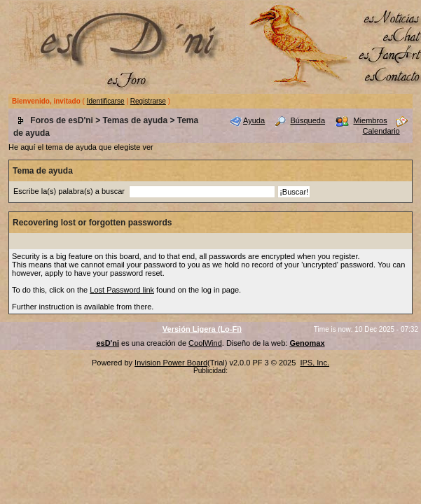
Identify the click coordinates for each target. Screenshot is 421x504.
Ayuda (254, 120)
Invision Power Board (171, 363)
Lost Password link (122, 290)
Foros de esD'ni (62, 120)
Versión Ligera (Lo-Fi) (202, 329)
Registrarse (148, 101)
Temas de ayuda (135, 120)
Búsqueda (308, 120)
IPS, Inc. (315, 363)
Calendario (381, 131)
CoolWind (205, 343)
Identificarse (106, 101)
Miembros (370, 120)
